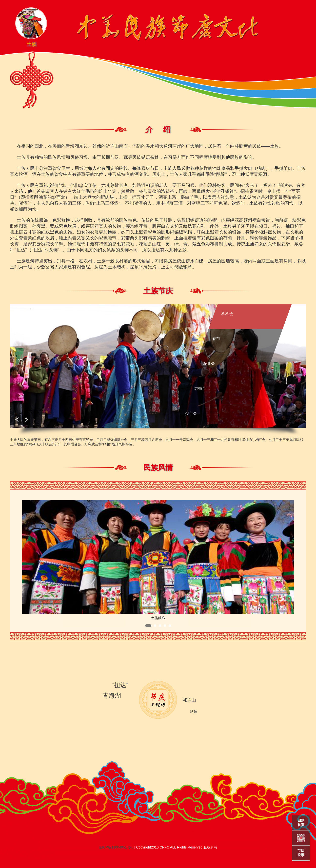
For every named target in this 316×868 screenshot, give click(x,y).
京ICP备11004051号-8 (116, 847)
